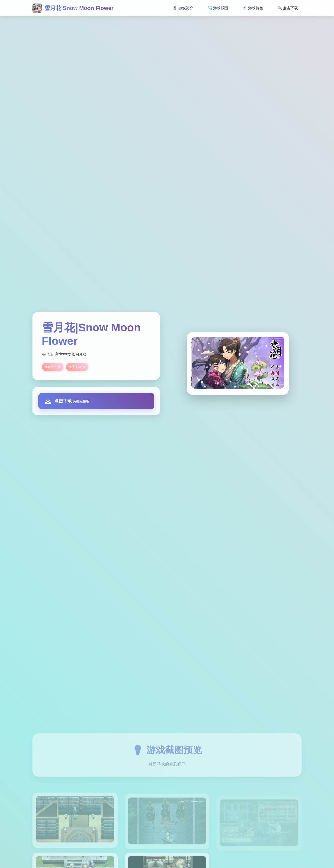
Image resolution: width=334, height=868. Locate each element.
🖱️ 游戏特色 (253, 8)
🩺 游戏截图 (218, 8)
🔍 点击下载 (288, 8)
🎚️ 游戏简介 (183, 8)
